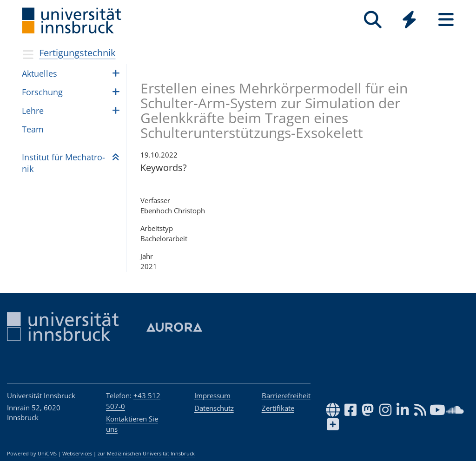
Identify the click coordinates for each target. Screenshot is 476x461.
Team (33, 129)
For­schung (42, 92)
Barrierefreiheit (286, 395)
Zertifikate (278, 408)
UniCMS (47, 454)
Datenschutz (214, 408)
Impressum (212, 395)
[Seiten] (446, 20)
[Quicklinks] (409, 20)
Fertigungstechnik (77, 53)
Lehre (33, 111)
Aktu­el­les (40, 73)
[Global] (409, 21)
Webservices (77, 454)
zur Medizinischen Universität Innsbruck (146, 454)
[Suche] (373, 20)
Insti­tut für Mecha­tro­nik (63, 163)
